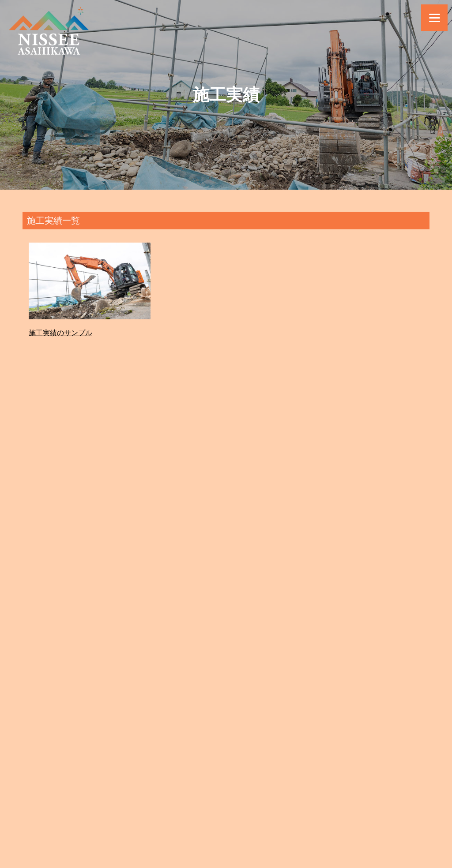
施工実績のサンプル (60, 333)
